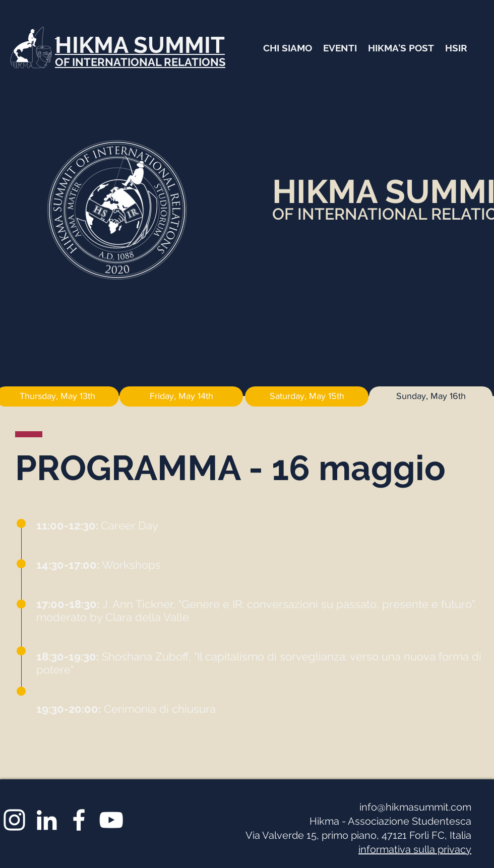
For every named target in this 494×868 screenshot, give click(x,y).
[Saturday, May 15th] (307, 396)
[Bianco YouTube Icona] (111, 820)
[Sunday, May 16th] (431, 396)
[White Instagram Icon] (14, 820)
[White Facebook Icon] (79, 820)
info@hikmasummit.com (415, 807)
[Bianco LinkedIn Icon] (47, 820)
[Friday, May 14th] (181, 396)
